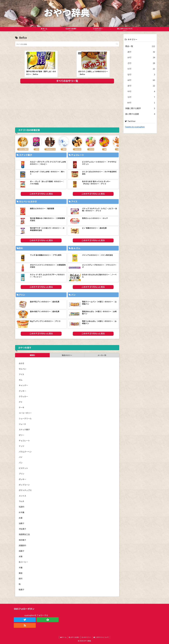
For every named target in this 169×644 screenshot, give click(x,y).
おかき (22, 363)
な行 (141, 74)
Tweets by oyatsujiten (135, 127)
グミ (21, 402)
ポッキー (22, 479)
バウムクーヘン (25, 452)
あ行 (141, 52)
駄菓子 (22, 589)
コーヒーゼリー (25, 413)
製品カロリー (67, 355)
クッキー (22, 391)
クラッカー (23, 396)
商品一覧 (140, 46)
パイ (21, 457)
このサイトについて (101, 637)
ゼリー (22, 435)
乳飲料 (22, 507)
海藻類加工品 (24, 534)
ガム (21, 380)
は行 (141, 80)
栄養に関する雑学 (140, 108)
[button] (117, 44)
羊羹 (21, 568)
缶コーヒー (23, 562)
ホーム (63, 637)
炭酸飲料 (22, 545)
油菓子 (22, 523)
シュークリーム (25, 418)
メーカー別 (102, 355)
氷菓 (21, 518)
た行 (141, 69)
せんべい (22, 369)
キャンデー (23, 385)
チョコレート (24, 440)
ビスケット (23, 468)
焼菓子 (22, 551)
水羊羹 (22, 512)
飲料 (21, 579)
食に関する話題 (140, 114)
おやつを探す (74, 637)
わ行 (141, 103)
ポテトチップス (25, 490)
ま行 (141, 86)
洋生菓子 (22, 529)
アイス (21, 374)
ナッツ (22, 446)
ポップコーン (24, 485)
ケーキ (22, 407)
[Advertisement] (67, 105)
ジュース (22, 424)
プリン (22, 474)
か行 (141, 57)
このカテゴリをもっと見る (41, 194)
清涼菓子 (22, 540)
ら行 (141, 97)
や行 (141, 91)
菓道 (21, 573)
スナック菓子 (24, 429)
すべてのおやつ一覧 (67, 81)
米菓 (21, 556)
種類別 (32, 355)
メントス (22, 496)
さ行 (141, 63)
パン (21, 463)
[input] (67, 44)
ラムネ (21, 501)
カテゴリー (87, 637)
